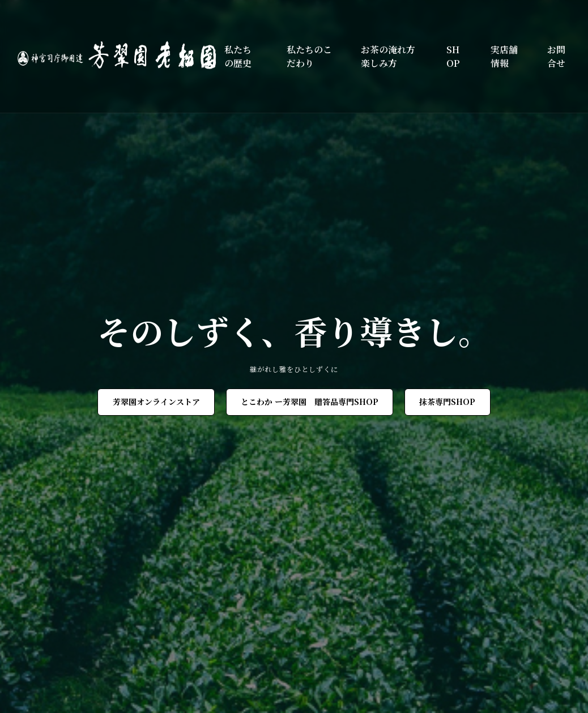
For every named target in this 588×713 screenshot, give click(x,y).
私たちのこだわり (309, 56)
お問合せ (556, 56)
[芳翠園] (121, 56)
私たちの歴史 (238, 56)
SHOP (453, 56)
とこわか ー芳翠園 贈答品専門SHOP (310, 402)
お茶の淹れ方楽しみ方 (388, 56)
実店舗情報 (504, 56)
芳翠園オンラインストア (156, 402)
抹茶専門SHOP (447, 402)
